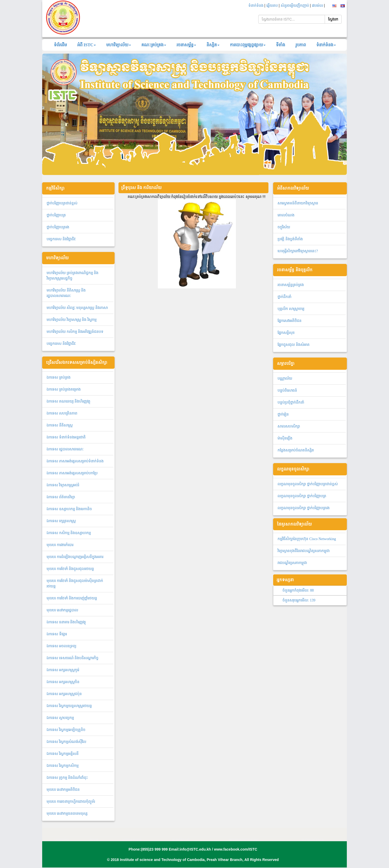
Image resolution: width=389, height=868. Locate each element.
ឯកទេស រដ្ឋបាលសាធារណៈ (65, 449)
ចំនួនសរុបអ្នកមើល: (299, 600)
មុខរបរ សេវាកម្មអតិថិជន (63, 790)
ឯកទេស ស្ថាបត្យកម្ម (60, 718)
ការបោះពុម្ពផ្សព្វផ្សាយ (248, 45)
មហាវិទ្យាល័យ (119, 45)
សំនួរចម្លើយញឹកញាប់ (295, 6)
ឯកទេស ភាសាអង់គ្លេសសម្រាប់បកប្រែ (72, 473)
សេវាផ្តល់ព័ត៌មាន (313, 835)
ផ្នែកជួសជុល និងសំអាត (294, 345)
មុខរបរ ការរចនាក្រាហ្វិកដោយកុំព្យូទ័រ (71, 802)
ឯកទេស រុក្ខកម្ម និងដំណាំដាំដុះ (67, 778)
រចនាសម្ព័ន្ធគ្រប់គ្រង (291, 285)
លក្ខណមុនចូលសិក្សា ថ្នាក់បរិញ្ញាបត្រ (302, 496)
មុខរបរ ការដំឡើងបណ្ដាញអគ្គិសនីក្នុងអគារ (75, 557)
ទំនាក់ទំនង (256, 6)
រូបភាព (301, 45)
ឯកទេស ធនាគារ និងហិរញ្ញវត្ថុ (66, 622)
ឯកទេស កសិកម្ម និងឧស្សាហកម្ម (69, 533)
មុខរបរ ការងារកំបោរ (60, 545)
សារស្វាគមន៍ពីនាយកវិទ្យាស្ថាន (298, 203)
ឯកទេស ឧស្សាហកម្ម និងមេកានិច (69, 509)
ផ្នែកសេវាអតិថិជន (290, 321)
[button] (65, 114)
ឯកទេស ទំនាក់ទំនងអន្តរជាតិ (66, 437)
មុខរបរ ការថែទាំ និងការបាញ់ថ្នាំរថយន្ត (72, 598)
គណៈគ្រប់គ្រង (154, 45)
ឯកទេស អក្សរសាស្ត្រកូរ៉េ (63, 670)
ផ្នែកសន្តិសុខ (286, 333)
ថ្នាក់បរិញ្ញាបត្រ (56, 215)
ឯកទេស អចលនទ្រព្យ (61, 646)
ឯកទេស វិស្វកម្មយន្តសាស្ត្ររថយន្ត (69, 706)
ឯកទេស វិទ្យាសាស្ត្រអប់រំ (63, 485)
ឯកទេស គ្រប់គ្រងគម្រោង (64, 389)
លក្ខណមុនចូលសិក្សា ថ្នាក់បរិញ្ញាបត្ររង (304, 508)
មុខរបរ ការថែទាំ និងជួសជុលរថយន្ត (70, 569)
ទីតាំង (281, 45)
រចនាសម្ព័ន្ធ (186, 45)
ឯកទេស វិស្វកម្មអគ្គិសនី (63, 754)
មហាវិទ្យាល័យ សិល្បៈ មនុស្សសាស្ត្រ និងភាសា (77, 308)
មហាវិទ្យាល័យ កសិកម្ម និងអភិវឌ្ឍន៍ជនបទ (75, 332)
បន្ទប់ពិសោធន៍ (287, 390)
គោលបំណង (286, 215)
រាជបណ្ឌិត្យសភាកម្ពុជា (292, 563)
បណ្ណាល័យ (285, 378)
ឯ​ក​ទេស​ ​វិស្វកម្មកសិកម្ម (63, 766)
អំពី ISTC (87, 45)
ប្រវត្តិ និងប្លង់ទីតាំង (290, 239)
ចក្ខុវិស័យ (284, 227)
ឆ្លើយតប (273, 6)
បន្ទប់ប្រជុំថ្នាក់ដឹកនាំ (291, 402)
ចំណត (94, 835)
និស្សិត (213, 45)
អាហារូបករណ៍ (132, 835)
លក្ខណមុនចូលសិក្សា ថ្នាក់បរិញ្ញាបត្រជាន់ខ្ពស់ (308, 484)
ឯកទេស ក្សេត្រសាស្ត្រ (61, 521)
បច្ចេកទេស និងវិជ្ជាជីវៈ (61, 239)
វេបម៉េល (318, 6)
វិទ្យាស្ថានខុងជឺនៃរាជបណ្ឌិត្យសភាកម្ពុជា (304, 551)
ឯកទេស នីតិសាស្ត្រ (60, 425)
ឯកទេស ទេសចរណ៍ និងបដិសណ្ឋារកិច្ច (73, 658)
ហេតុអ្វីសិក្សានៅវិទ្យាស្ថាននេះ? (298, 251)
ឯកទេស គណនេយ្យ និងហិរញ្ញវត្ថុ (68, 401)
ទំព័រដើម (60, 45)
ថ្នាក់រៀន (283, 414)
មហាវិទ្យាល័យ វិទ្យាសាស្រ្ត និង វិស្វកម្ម (72, 320)
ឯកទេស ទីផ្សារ (57, 634)
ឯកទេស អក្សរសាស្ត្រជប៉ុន (64, 694)
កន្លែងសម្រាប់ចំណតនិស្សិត (296, 450)
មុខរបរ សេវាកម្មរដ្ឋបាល (62, 610)
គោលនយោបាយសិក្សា (244, 835)
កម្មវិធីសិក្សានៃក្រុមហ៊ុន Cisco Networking (307, 539)
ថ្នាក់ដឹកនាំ (284, 297)
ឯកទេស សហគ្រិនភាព (62, 413)
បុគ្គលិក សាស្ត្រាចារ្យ (291, 309)
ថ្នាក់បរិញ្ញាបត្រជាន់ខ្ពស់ (62, 203)
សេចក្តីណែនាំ (181, 835)
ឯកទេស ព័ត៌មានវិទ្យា (61, 497)
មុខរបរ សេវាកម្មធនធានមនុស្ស (67, 814)
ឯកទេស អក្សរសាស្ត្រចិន (63, 682)
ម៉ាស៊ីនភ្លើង (285, 438)
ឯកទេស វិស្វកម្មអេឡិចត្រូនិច (66, 730)
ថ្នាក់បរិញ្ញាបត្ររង (58, 227)
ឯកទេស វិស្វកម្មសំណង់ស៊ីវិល (66, 742)
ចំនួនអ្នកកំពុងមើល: (298, 590)
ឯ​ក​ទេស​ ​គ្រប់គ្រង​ (59, 377)
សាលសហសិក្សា (289, 426)
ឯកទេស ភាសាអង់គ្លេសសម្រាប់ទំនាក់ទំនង (75, 461)
